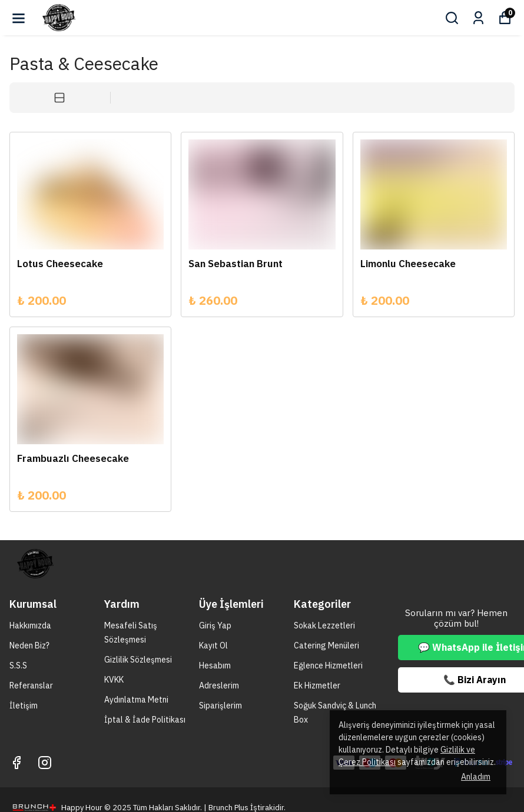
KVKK (114, 680)
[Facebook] (16, 763)
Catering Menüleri (326, 645)
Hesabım (215, 665)
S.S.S (18, 665)
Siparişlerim (220, 705)
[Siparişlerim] (478, 18)
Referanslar (31, 685)
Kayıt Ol (213, 645)
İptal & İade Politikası (145, 720)
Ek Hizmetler (317, 685)
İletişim (24, 705)
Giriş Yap (215, 625)
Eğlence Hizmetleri (328, 665)
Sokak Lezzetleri (324, 625)
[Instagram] (45, 763)
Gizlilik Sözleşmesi (138, 660)
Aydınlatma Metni (136, 700)
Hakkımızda (30, 625)
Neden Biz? (29, 645)
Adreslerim (219, 685)
